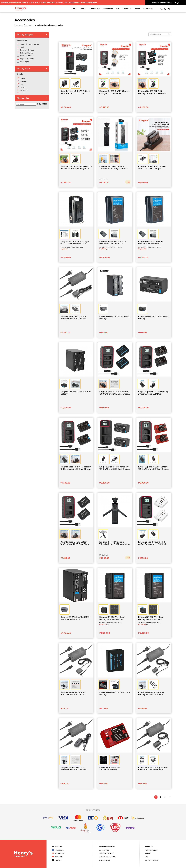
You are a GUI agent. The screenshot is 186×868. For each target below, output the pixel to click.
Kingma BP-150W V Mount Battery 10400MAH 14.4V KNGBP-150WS (151, 243)
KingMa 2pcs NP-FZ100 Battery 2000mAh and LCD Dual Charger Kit (153, 393)
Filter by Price (23, 98)
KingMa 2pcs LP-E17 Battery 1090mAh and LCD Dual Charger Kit (76, 543)
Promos (83, 9)
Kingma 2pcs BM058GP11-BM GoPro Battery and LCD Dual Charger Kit (152, 543)
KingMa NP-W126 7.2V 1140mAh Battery (114, 693)
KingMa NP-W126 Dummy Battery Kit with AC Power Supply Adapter (73, 694)
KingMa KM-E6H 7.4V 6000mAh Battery (76, 393)
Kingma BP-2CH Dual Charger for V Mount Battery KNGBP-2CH (75, 243)
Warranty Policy (106, 853)
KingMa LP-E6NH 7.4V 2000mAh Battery (110, 769)
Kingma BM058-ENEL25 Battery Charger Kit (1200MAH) (115, 92)
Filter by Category (25, 35)
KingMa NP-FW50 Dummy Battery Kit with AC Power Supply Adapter (151, 694)
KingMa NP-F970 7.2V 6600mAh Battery (115, 318)
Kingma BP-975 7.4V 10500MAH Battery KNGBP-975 (76, 618)
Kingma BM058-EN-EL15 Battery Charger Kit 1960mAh (152, 92)
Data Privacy (104, 860)
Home (74, 9)
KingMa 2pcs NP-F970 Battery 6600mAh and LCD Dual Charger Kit (75, 92)
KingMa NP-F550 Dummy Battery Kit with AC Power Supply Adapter (73, 769)
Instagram (58, 853)
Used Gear (127, 9)
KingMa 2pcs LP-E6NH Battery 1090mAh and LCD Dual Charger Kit (154, 468)
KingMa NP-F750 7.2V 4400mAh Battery (154, 318)
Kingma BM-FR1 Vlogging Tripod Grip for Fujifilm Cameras (115, 543)
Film (118, 9)
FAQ (147, 857)
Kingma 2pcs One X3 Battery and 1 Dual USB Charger (152, 168)
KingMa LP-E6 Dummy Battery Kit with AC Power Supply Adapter (153, 769)
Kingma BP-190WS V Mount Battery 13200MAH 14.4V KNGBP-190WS (113, 243)
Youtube (57, 857)
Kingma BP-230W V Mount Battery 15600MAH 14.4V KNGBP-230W (151, 618)
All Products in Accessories (50, 25)
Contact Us (104, 850)
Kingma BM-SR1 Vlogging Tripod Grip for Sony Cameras (113, 168)
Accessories (108, 9)
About (148, 853)
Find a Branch (151, 850)
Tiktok (57, 860)
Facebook (58, 850)
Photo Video (95, 9)
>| (170, 797)
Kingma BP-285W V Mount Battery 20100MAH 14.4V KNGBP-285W (112, 618)
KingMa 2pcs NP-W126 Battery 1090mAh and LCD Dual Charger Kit (115, 393)
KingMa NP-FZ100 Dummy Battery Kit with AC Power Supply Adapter (73, 318)
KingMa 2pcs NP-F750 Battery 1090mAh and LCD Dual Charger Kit (115, 468)
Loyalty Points (151, 860)
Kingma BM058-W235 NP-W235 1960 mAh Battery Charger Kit (76, 168)
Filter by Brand (23, 69)
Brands (137, 9)
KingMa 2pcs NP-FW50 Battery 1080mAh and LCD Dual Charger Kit (76, 468)
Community (148, 9)
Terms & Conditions (107, 857)
